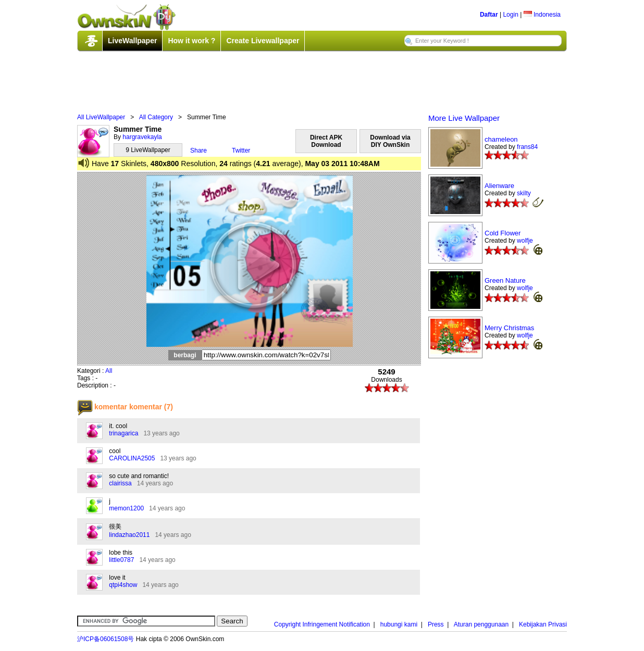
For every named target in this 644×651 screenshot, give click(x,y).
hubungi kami (399, 624)
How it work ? (191, 41)
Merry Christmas (509, 328)
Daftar (489, 15)
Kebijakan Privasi (543, 624)
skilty (524, 193)
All (109, 371)
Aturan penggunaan (481, 624)
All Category (156, 117)
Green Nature (505, 280)
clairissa (120, 483)
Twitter (241, 151)
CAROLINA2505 (132, 458)
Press (436, 624)
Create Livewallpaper (263, 41)
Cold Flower (503, 233)
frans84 (527, 147)
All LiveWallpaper (101, 117)
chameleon (501, 139)
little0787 (121, 560)
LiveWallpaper (132, 41)
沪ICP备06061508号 (106, 639)
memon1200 (126, 508)
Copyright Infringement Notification (322, 624)
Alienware (499, 186)
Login (510, 15)
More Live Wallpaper (464, 118)
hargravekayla (142, 137)
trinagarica (123, 433)
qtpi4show (123, 585)
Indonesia (542, 15)
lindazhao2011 (129, 535)
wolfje (525, 241)
